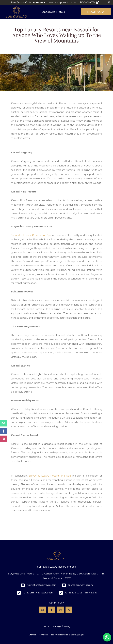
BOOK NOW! (89, 3)
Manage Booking (61, 626)
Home (46, 626)
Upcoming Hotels (53, 12)
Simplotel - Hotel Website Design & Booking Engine (62, 635)
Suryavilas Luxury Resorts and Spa (31, 235)
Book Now (96, 12)
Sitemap (32, 635)
